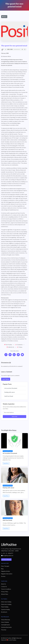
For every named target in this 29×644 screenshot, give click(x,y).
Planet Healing (5, 607)
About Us (4, 584)
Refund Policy (5, 594)
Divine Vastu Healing (6, 602)
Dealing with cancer (10, 392)
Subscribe (14, 417)
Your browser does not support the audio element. (15, 49)
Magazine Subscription (7, 574)
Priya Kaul (4, 630)
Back (4, 17)
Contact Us (4, 587)
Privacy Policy (5, 592)
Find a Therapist (5, 566)
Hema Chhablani (5, 622)
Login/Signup (6, 379)
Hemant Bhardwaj (5, 620)
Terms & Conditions (6, 589)
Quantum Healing (5, 609)
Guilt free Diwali (9, 396)
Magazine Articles (6, 571)
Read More (6, 463)
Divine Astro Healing (6, 604)
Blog (2, 569)
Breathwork (4, 612)
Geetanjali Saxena (5, 625)
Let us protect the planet (11, 388)
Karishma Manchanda (6, 627)
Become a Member (6, 560)
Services (3, 576)
